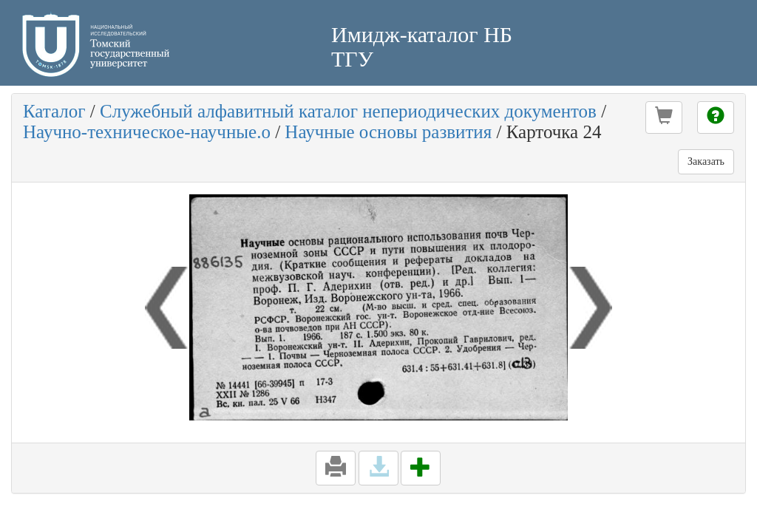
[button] (664, 117)
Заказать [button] (706, 161)
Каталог (54, 111)
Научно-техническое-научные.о (147, 132)
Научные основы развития (388, 132)
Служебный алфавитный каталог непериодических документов (348, 111)
